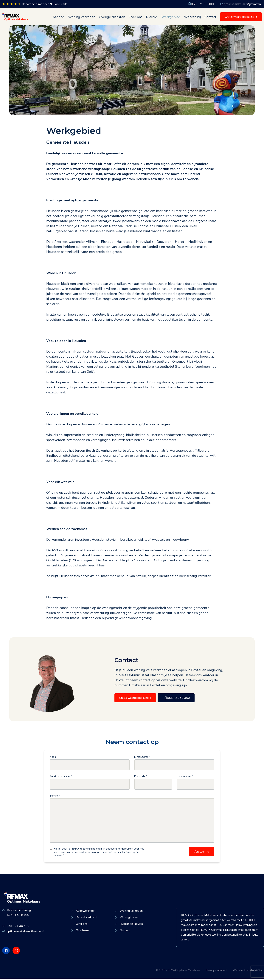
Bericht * (55, 797)
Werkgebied (171, 18)
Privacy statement (217, 972)
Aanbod (58, 18)
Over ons (136, 18)
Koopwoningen (83, 912)
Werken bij (192, 18)
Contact (210, 18)
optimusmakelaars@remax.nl (241, 4)
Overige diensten (112, 18)
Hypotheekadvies (128, 925)
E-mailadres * (142, 758)
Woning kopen (126, 919)
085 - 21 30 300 (201, 4)
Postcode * (141, 778)
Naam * (54, 758)
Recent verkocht (84, 919)
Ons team (79, 932)
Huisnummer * (185, 778)
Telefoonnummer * (61, 778)
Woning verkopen (82, 18)
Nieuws (152, 18)
